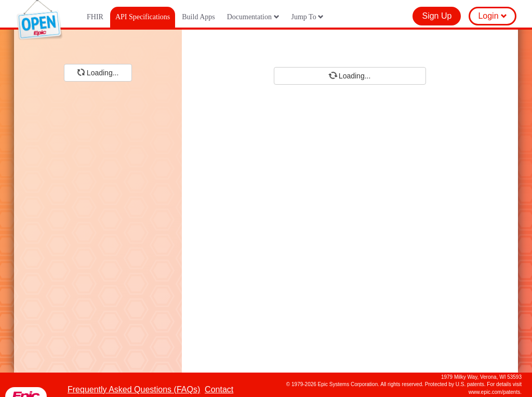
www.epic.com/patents (495, 392)
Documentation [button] (253, 17)
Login (493, 16)
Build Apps (198, 17)
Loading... (97, 72)
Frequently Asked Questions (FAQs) (134, 389)
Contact (219, 389)
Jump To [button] (308, 17)
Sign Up (437, 16)
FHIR (95, 17)
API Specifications (143, 17)
